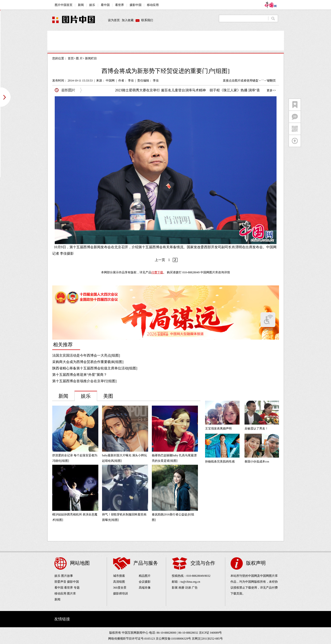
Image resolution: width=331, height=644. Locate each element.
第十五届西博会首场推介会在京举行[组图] (84, 381)
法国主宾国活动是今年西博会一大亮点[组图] (86, 355)
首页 (71, 58)
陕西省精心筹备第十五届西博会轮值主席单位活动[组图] (95, 368)
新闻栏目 (91, 58)
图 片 (79, 58)
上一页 (160, 260)
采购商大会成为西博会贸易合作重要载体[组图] (88, 362)
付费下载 (157, 272)
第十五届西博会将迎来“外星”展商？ (80, 375)
